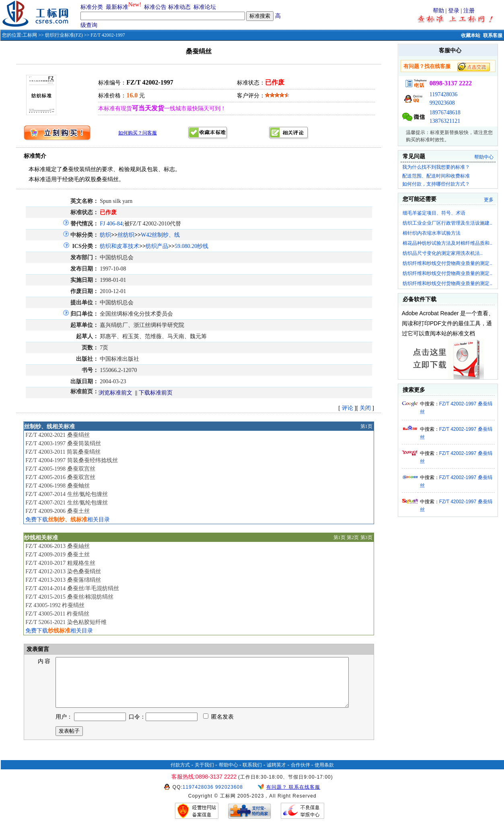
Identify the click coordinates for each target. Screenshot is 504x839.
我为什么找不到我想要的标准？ (436, 167)
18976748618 (445, 113)
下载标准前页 (156, 393)
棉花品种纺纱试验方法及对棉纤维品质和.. (447, 243)
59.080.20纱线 (191, 246)
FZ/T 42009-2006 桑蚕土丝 (57, 511)
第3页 (366, 537)
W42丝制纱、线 (160, 235)
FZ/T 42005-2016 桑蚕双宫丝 (60, 477)
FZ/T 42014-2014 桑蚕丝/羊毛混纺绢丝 (72, 588)
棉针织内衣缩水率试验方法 (432, 233)
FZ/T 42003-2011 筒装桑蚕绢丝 (63, 452)
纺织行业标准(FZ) (64, 35)
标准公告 (155, 7)
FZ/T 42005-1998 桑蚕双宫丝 (60, 469)
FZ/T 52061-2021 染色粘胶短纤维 (66, 622)
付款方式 (180, 775)
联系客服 (493, 35)
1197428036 (443, 94)
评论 (348, 408)
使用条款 (324, 775)
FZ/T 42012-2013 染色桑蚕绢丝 (63, 571)
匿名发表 (218, 726)
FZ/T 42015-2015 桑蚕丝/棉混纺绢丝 (69, 597)
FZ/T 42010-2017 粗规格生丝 (60, 563)
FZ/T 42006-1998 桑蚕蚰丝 (57, 486)
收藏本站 (471, 35)
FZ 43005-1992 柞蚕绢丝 (55, 605)
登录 (454, 11)
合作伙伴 (300, 775)
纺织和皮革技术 (119, 246)
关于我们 (204, 775)
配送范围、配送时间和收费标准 (436, 176)
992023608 (442, 103)
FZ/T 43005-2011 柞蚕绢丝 (57, 614)
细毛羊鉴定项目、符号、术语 (434, 213)
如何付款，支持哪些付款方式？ (436, 184)
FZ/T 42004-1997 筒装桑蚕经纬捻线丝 (71, 460)
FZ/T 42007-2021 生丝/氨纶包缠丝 (67, 503)
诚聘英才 (276, 775)
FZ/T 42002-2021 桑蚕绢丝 (57, 435)
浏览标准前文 (115, 393)
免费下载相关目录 (68, 520)
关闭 (365, 408)
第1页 (366, 426)
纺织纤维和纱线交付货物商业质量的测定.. (447, 263)
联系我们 (252, 775)
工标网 (30, 35)
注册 (469, 11)
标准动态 (179, 7)
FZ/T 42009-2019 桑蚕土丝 (57, 555)
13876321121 (445, 121)
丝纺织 (126, 235)
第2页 (353, 537)
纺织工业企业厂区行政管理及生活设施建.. (447, 223)
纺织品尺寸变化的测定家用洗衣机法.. (443, 253)
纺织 (105, 235)
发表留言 (37, 649)
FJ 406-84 (111, 224)
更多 (489, 200)
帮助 (438, 11)
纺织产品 (157, 246)
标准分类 (92, 7)
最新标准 (117, 7)
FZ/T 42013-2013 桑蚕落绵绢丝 (63, 580)
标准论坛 (205, 7)
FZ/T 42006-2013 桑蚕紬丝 (57, 546)
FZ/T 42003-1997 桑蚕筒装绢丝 (63, 443)
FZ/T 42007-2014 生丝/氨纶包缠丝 (67, 494)
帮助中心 (484, 157)
